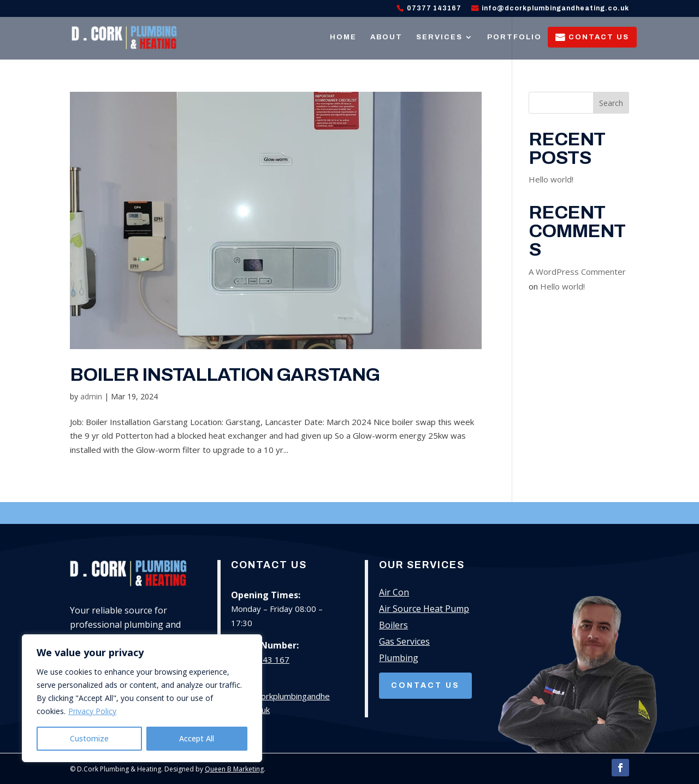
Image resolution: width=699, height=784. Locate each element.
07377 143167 (434, 8)
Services (439, 37)
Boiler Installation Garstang (225, 375)
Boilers (393, 626)
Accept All (197, 738)
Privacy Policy (92, 711)
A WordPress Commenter (577, 272)
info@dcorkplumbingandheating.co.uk (555, 8)
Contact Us (599, 37)
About (386, 37)
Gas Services (404, 642)
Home (343, 37)
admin (91, 396)
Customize (89, 738)
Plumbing (399, 659)
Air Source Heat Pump (424, 610)
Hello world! (551, 179)
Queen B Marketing (234, 769)
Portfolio (514, 37)
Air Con (394, 593)
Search (611, 103)
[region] (142, 698)
